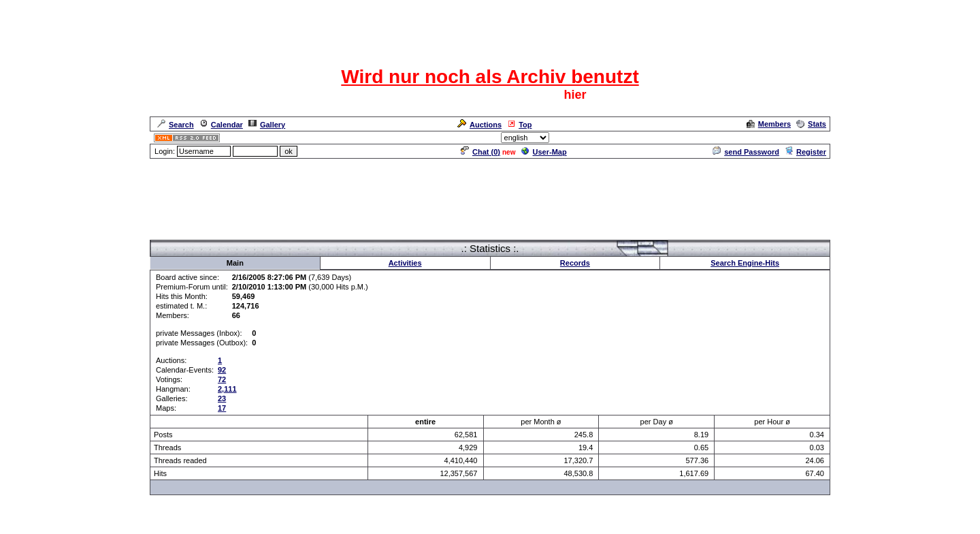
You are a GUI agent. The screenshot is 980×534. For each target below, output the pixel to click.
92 (222, 370)
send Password (746, 152)
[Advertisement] (490, 191)
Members (769, 124)
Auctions (479, 125)
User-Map (544, 152)
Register (805, 152)
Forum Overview (179, 234)
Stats (811, 124)
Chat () (480, 152)
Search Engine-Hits (745, 263)
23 (222, 398)
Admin (814, 138)
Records (575, 263)
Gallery (267, 125)
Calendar (221, 125)
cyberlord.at (565, 525)
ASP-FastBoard (458, 525)
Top (519, 125)
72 (222, 379)
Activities (405, 263)
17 (222, 408)
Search (176, 125)
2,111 (227, 389)
